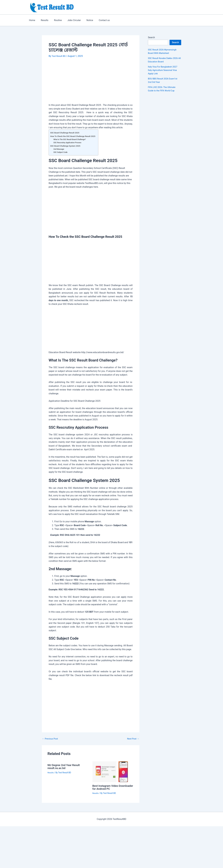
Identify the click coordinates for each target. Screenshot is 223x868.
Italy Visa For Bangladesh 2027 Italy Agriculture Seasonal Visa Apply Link (164, 70)
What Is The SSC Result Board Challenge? (71, 139)
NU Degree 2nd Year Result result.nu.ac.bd (65, 766)
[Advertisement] (91, 82)
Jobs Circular (70, 20)
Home (32, 20)
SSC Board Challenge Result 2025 (66, 133)
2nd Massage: (59, 149)
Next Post (133, 739)
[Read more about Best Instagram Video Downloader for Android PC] (113, 771)
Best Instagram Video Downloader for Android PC (110, 787)
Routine (55, 20)
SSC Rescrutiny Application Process (68, 142)
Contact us (98, 20)
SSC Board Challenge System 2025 (66, 146)
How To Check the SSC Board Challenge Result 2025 (74, 136)
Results (43, 20)
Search (151, 37)
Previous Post (50, 739)
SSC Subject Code (61, 152)
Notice (85, 20)
